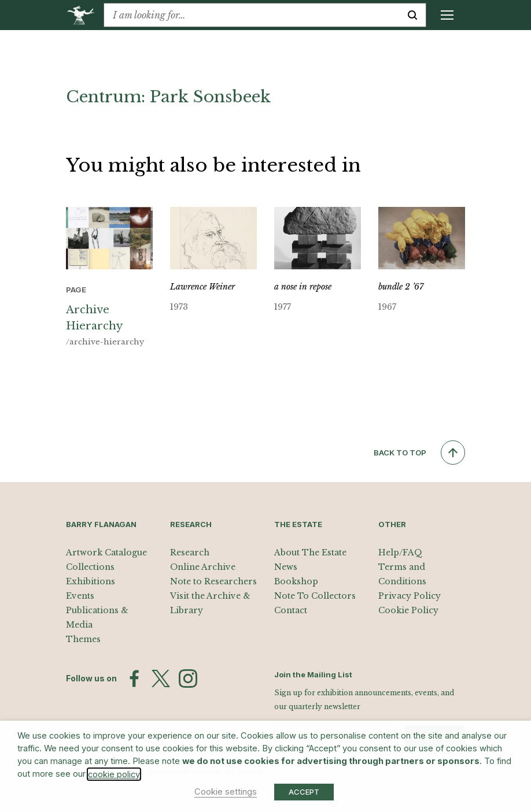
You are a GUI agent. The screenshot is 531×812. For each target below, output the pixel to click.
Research (190, 553)
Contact (291, 610)
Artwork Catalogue (106, 553)
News (286, 567)
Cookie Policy (408, 610)
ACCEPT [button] (304, 792)
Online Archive (203, 567)
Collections (90, 567)
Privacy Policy (410, 596)
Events (80, 596)
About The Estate (310, 553)
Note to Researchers (213, 581)
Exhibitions (91, 581)
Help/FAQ (400, 553)
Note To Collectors (315, 596)
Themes (83, 639)
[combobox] (252, 15)
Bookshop (296, 581)
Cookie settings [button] (226, 792)
